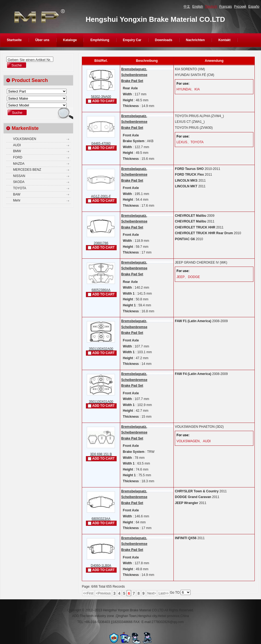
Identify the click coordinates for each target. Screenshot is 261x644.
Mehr (17, 200)
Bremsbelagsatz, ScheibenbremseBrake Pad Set (134, 75)
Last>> (164, 593)
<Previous (103, 593)
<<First (88, 593)
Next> (152, 593)
